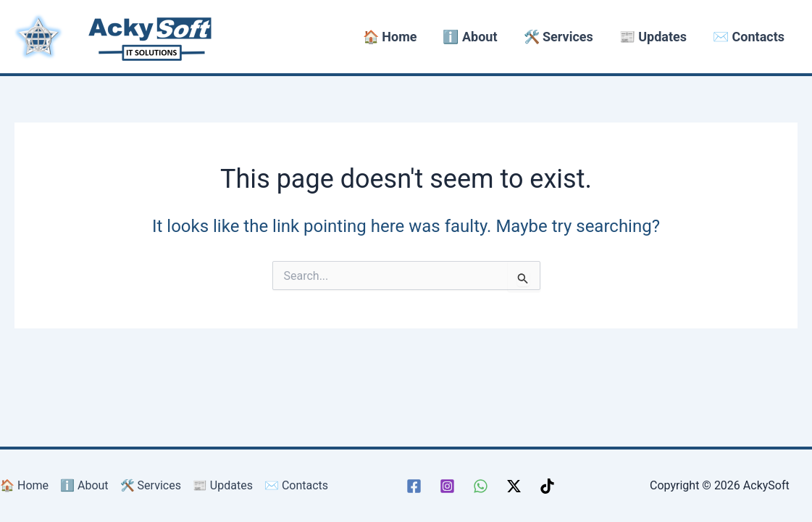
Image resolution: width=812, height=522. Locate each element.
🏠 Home (390, 37)
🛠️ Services (558, 37)
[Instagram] (447, 486)
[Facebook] (414, 486)
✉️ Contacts (749, 37)
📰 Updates (653, 37)
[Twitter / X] (514, 486)
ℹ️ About (470, 37)
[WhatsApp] (481, 486)
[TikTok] (547, 486)
